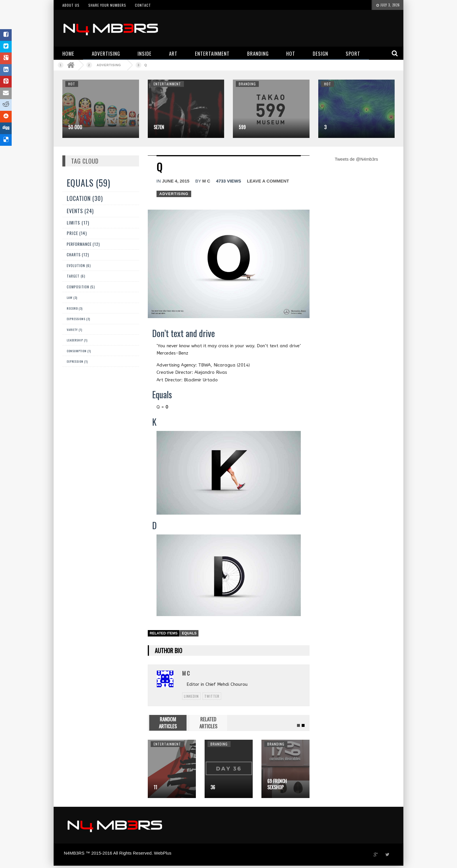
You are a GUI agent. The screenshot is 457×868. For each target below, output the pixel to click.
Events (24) (80, 211)
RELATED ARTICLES (208, 723)
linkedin (191, 696)
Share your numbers (107, 5)
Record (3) (75, 308)
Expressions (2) (78, 319)
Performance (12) (83, 244)
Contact (143, 5)
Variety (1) (74, 330)
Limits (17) (78, 222)
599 (242, 127)
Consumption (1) (79, 351)
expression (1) (77, 361)
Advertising (109, 65)
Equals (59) (88, 183)
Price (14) (77, 233)
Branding (247, 84)
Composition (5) (81, 287)
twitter (212, 696)
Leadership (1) (77, 340)
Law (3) (72, 297)
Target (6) (76, 276)
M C (206, 181)
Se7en (159, 127)
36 (213, 787)
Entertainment (167, 84)
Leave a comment (268, 181)
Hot (72, 84)
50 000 (75, 127)
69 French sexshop (277, 784)
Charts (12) (78, 255)
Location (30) (85, 198)
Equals (189, 633)
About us (71, 5)
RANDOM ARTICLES (168, 723)
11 (155, 787)
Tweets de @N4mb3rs (356, 159)
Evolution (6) (79, 265)
